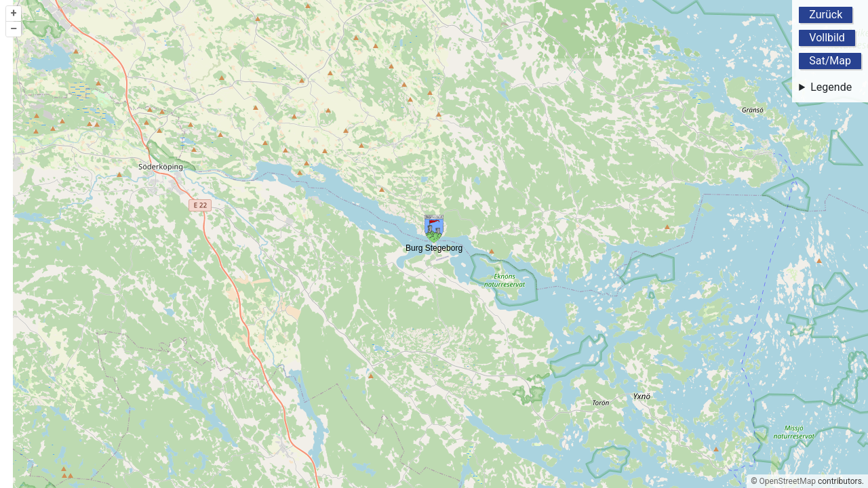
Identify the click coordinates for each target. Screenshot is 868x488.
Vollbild (827, 38)
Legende (831, 87)
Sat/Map (830, 61)
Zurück (826, 15)
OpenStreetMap (788, 481)
